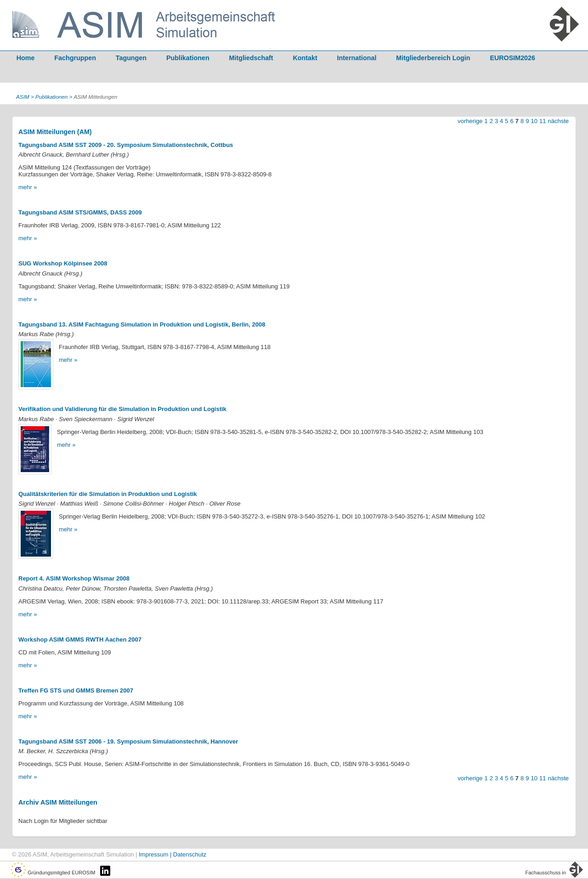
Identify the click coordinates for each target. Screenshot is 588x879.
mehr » (28, 187)
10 (534, 121)
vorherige (470, 121)
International (357, 58)
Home (26, 58)
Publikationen (188, 58)
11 (543, 121)
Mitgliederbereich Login (433, 58)
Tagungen (131, 58)
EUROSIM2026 (512, 58)
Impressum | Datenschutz (172, 854)
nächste (558, 121)
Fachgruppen (75, 58)
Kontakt (305, 58)
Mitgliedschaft (251, 58)
